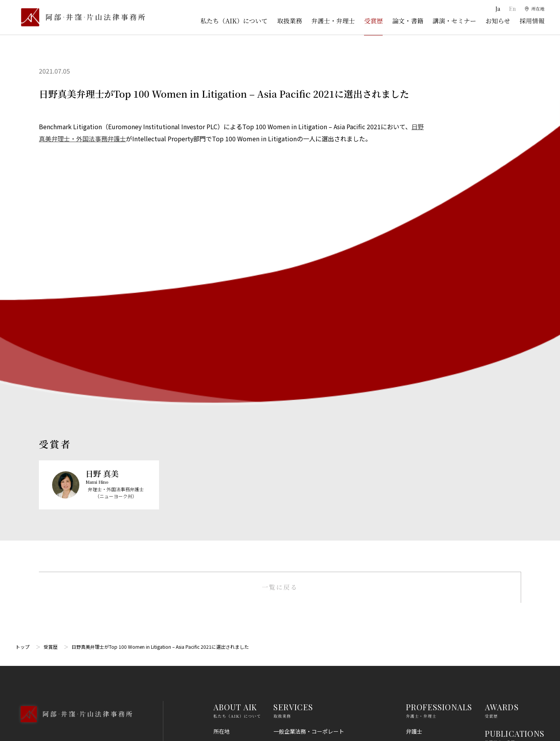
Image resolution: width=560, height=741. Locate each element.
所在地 (222, 423)
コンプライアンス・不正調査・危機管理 (322, 538)
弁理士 (414, 437)
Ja (495, 9)
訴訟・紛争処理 (292, 437)
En (509, 9)
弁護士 (414, 423)
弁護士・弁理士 (333, 21)
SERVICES (293, 399)
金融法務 (284, 552)
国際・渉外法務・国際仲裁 (306, 523)
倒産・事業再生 (292, 452)
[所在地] (533, 9)
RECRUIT (503, 504)
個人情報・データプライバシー (311, 624)
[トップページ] (80, 17)
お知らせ (498, 21)
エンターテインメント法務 (306, 653)
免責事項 (496, 584)
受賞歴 (373, 21)
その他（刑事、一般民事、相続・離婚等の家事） (333, 695)
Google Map (55, 486)
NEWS (497, 478)
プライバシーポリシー (512, 599)
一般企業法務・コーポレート (309, 423)
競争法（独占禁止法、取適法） (311, 581)
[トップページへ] (74, 416)
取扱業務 (289, 21)
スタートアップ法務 (298, 667)
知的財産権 (287, 466)
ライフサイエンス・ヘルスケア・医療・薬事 (328, 495)
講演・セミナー (454, 21)
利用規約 (496, 570)
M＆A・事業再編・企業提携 (307, 509)
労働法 (282, 609)
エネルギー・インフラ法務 (306, 681)
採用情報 (532, 21)
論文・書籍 (408, 21)
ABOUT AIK (235, 399)
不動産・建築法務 (295, 567)
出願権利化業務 (292, 481)
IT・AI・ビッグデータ (300, 638)
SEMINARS (506, 452)
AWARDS (502, 399)
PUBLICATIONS (515, 426)
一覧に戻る (280, 279)
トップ (23, 339)
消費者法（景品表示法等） (306, 595)
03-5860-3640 (49, 444)
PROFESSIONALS (439, 399)
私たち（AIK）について (234, 21)
